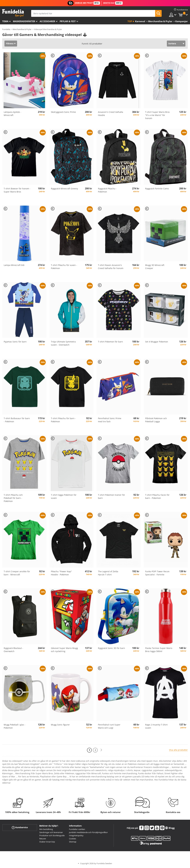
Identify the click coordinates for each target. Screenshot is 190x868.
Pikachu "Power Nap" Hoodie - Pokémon (61, 573)
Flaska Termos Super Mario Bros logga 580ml (159, 650)
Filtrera (10, 43)
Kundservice (20, 827)
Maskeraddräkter (24, 21)
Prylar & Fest (68, 21)
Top (130, 21)
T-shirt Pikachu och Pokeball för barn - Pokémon (13, 498)
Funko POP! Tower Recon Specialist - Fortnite (157, 573)
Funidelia (6, 29)
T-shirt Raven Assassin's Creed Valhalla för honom (111, 267)
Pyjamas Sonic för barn (15, 342)
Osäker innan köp (47, 842)
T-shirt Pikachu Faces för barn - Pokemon (157, 496)
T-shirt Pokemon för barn (110, 342)
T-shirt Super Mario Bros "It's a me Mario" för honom (157, 115)
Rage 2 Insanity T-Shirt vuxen (156, 726)
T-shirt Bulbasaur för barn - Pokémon (17, 420)
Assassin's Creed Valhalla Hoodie (111, 114)
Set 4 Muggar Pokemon (157, 342)
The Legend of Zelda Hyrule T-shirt (108, 573)
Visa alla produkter (178, 750)
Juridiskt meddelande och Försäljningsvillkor (88, 832)
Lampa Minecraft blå (14, 265)
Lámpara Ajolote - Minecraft (12, 114)
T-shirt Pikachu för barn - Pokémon (63, 420)
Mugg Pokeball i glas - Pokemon (15, 726)
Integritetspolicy (76, 835)
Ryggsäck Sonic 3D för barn (111, 648)
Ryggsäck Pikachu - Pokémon (107, 190)
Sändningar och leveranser (51, 832)
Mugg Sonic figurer (60, 725)
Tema (5, 21)
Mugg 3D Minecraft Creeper (155, 267)
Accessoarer (47, 21)
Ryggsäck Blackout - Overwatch (13, 650)
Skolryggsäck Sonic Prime (63, 112)
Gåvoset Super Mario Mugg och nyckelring (64, 650)
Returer (43, 839)
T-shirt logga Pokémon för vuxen (64, 496)
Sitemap (73, 842)
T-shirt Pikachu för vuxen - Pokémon (64, 267)
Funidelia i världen (77, 829)
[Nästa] (101, 750)
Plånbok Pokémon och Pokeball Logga (156, 420)
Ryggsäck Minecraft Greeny (64, 189)
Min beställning (46, 829)
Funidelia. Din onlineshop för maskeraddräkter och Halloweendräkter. (13, 13)
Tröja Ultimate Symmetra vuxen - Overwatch (63, 343)
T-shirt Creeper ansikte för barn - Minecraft (17, 573)
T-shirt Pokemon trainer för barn (111, 496)
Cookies (73, 839)
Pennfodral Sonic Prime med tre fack (110, 420)
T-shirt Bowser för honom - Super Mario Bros (17, 190)
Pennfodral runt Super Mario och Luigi (109, 726)
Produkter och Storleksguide (52, 835)
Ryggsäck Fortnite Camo (157, 189)
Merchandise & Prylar (22, 29)
